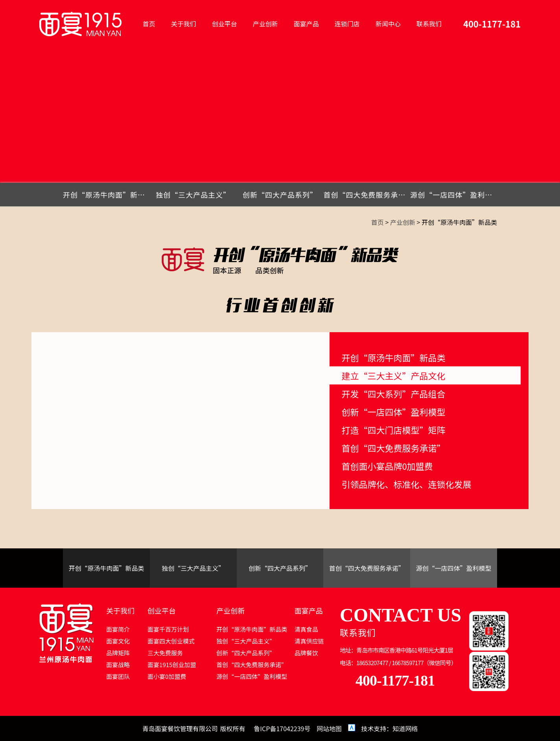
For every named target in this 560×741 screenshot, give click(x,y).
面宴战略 (118, 665)
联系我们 (429, 24)
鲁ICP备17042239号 (282, 728)
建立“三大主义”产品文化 (393, 375)
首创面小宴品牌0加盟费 (387, 466)
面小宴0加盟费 (167, 676)
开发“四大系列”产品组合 (393, 393)
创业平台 (225, 24)
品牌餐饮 (306, 653)
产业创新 (265, 24)
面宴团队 (118, 676)
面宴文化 (118, 641)
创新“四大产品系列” (280, 195)
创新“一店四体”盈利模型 (393, 412)
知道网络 (405, 728)
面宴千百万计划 (168, 629)
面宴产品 (306, 24)
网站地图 (329, 728)
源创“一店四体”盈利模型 (454, 195)
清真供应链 (309, 641)
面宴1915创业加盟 (172, 665)
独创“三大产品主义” (193, 195)
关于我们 (184, 24)
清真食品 (306, 629)
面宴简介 (118, 629)
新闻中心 (388, 24)
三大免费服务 (165, 653)
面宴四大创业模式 (171, 641)
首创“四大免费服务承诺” (367, 195)
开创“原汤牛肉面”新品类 (106, 195)
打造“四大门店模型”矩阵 (393, 430)
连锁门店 (347, 24)
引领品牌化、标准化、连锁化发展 (406, 484)
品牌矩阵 (118, 653)
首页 (149, 24)
